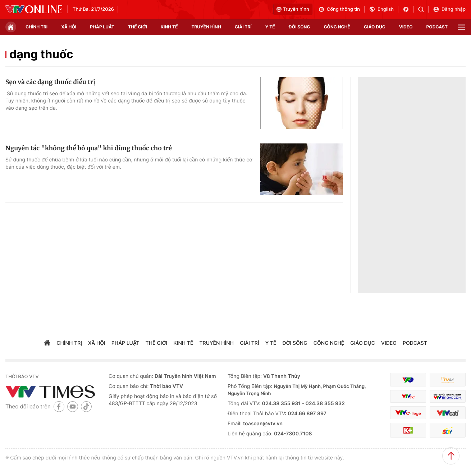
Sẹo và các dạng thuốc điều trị (50, 82)
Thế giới (138, 27)
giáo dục (375, 27)
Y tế (270, 27)
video (406, 27)
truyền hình (206, 27)
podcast (437, 27)
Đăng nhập (449, 9)
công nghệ (337, 27)
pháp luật (102, 27)
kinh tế (169, 27)
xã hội (69, 27)
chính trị (36, 27)
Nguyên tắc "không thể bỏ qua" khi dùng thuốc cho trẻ (89, 148)
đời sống (299, 27)
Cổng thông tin (339, 9)
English (381, 9)
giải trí (243, 27)
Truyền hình (293, 9)
